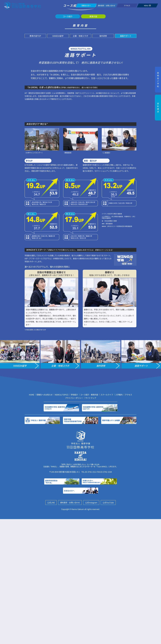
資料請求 (158, 108)
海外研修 (103, 116)
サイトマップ (91, 523)
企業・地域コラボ (80, 116)
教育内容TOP (35, 116)
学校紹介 (74, 520)
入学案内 (119, 520)
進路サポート (126, 116)
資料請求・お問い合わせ (70, 627)
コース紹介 (68, 97)
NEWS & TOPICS (62, 520)
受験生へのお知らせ (44, 520)
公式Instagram (91, 627)
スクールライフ (107, 520)
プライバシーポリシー (74, 523)
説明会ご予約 (158, 80)
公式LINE (51, 627)
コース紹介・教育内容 (73, 71)
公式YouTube (108, 627)
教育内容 (89, 71)
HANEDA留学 (58, 116)
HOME (32, 520)
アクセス (128, 520)
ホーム (57, 71)
